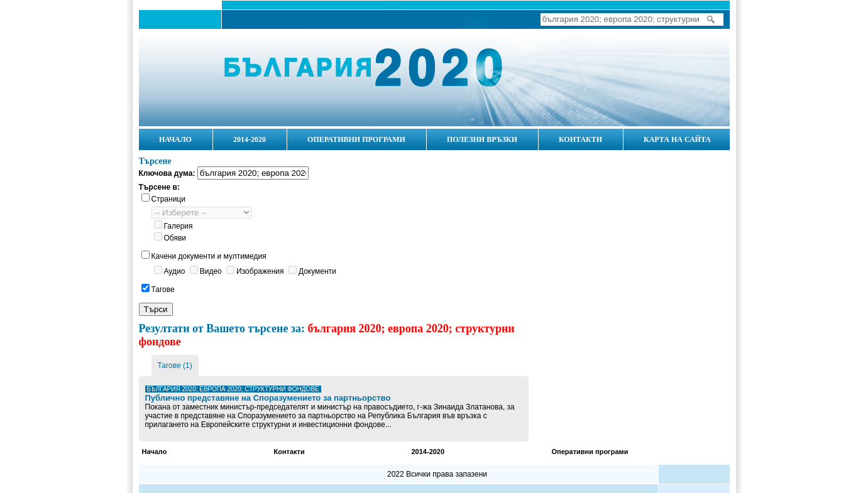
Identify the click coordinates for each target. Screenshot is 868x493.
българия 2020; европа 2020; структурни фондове (233, 389)
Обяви (175, 238)
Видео (211, 271)
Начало (195, 77)
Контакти (289, 452)
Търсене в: (159, 187)
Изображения (260, 271)
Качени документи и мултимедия (209, 256)
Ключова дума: (167, 173)
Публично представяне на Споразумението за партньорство (268, 398)
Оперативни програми (590, 452)
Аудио (175, 271)
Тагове (163, 290)
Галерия (179, 226)
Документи (317, 271)
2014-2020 (428, 452)
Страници (168, 199)
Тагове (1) (175, 366)
